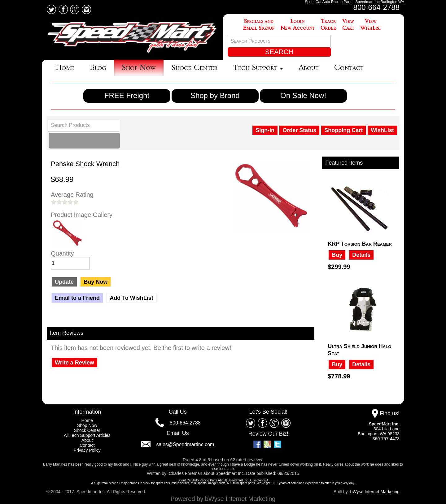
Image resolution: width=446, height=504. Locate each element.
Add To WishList (131, 298)
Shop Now (139, 68)
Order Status (299, 130)
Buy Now (96, 282)
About (308, 68)
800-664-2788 (376, 7)
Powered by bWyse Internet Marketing (223, 499)
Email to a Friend (77, 298)
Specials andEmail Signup (259, 25)
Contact (349, 68)
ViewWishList (371, 25)
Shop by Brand (215, 95)
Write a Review (74, 363)
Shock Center (195, 68)
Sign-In (265, 130)
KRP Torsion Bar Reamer (360, 244)
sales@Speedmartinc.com (185, 444)
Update (64, 282)
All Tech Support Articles (87, 435)
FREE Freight (127, 95)
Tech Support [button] (258, 68)
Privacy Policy (87, 450)
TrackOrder (328, 25)
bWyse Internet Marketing (375, 492)
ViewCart (348, 25)
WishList (382, 130)
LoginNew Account (297, 25)
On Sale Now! (303, 95)
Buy (337, 255)
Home (65, 68)
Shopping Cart (343, 130)
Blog (98, 68)
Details (361, 255)
